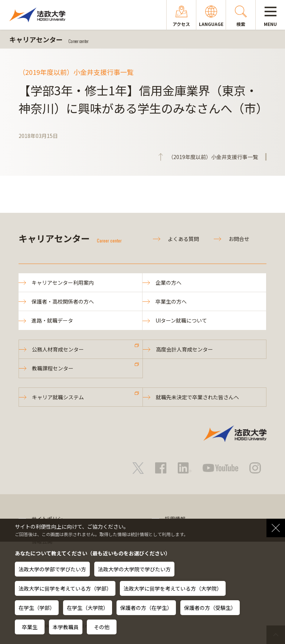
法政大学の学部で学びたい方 (52, 569)
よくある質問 (183, 239)
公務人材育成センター (58, 349)
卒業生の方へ (171, 301)
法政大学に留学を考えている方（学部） (65, 588)
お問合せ (239, 239)
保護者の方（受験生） (210, 608)
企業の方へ (168, 283)
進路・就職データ (52, 320)
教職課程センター (53, 368)
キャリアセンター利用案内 (63, 283)
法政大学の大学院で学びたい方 (134, 569)
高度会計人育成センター (184, 349)
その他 (102, 627)
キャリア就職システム (58, 397)
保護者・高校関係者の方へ (63, 301)
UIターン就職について (181, 320)
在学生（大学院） (88, 608)
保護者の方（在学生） (146, 608)
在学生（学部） (37, 608)
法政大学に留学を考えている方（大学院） (173, 588)
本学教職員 (66, 627)
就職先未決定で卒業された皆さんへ (197, 397)
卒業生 (30, 627)
